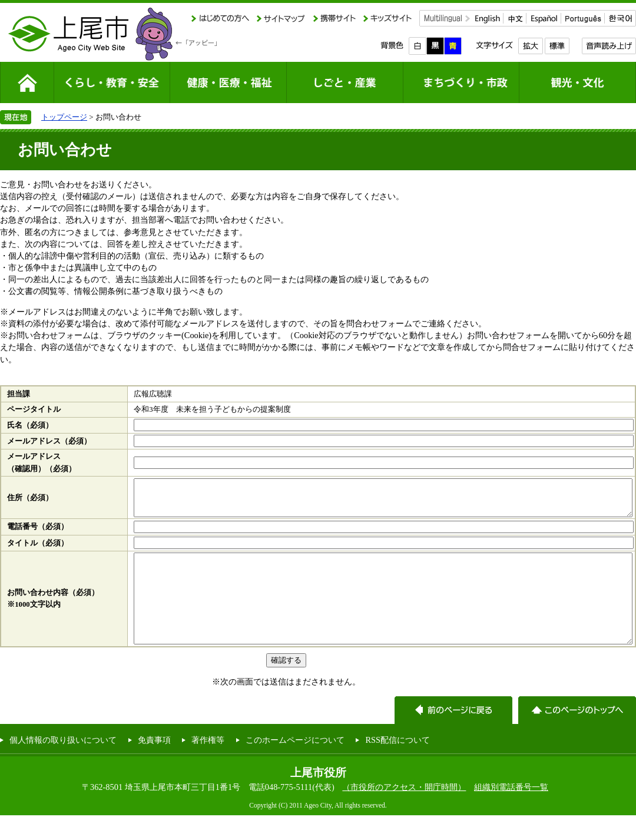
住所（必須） (30, 501)
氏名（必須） (30, 425)
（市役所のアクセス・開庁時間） (404, 812)
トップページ (64, 117)
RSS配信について (397, 765)
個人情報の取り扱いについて (63, 765)
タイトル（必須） (38, 550)
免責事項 (154, 765)
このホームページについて (295, 765)
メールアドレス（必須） (49, 441)
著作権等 (208, 765)
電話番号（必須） (38, 534)
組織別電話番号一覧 (511, 812)
